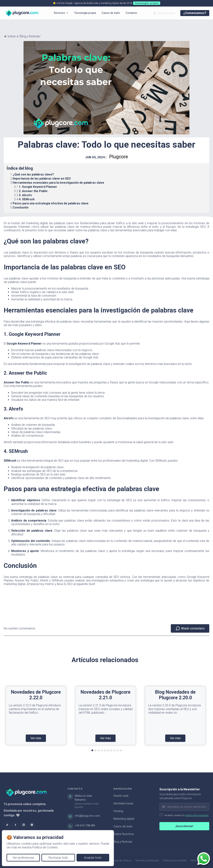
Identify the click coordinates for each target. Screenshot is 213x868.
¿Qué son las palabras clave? (33, 174)
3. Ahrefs (25, 195)
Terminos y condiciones (147, 860)
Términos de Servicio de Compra (114, 860)
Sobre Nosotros (124, 834)
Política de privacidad (175, 860)
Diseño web (121, 796)
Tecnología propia (85, 13)
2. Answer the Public (33, 191)
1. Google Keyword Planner (38, 187)
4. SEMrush (27, 199)
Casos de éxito (111, 13)
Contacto (131, 13)
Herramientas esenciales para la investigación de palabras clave (58, 183)
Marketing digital (124, 819)
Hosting (118, 811)
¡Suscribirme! (184, 826)
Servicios (61, 13)
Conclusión (21, 207)
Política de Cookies (45, 847)
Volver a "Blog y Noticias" (22, 36)
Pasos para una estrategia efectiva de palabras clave (51, 203)
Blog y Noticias (123, 842)
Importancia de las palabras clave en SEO (42, 179)
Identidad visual (123, 803)
